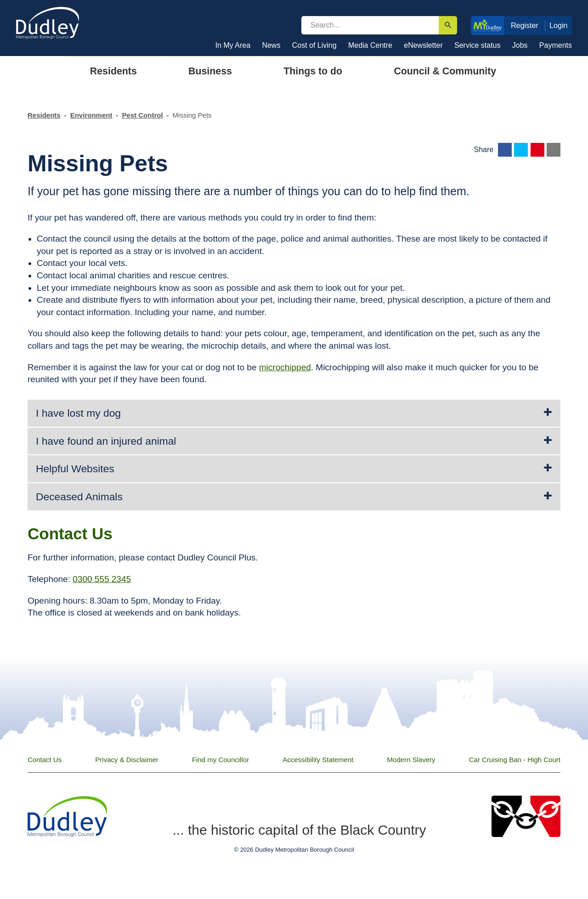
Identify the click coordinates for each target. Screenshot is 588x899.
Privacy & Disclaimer (127, 760)
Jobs (520, 45)
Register (525, 25)
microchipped (285, 367)
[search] (370, 25)
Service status (477, 45)
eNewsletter (423, 45)
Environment (91, 115)
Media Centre (370, 45)
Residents (44, 115)
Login (559, 25)
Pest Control (142, 115)
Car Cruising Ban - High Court (515, 760)
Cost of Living (314, 45)
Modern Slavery (411, 760)
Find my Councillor (220, 760)
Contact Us (45, 760)
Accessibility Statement (318, 760)
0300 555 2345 (102, 579)
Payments (556, 45)
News (271, 45)
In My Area (233, 45)
